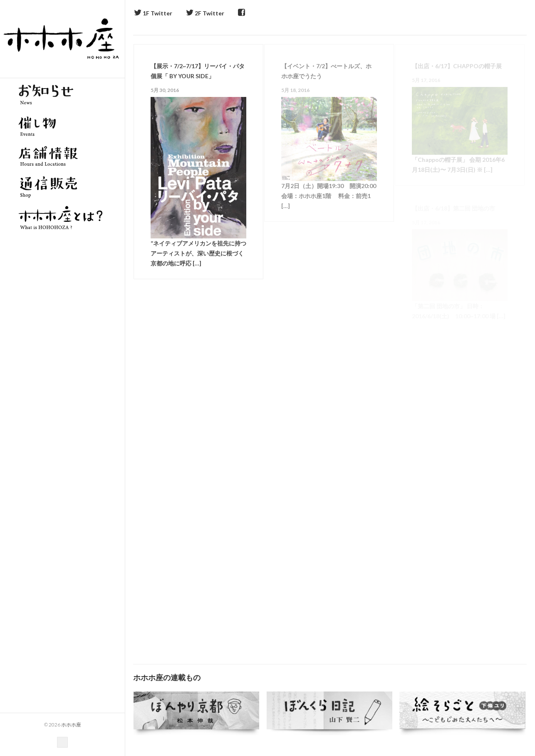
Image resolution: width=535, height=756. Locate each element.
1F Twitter (153, 13)
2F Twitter (205, 13)
